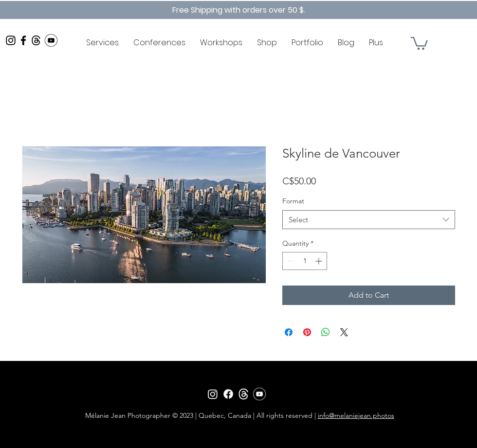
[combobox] (369, 220)
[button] (419, 43)
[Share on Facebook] (289, 332)
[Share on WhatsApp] (326, 332)
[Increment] (320, 261)
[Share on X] (344, 332)
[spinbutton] (305, 261)
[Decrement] (290, 261)
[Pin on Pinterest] (307, 332)
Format (293, 201)
